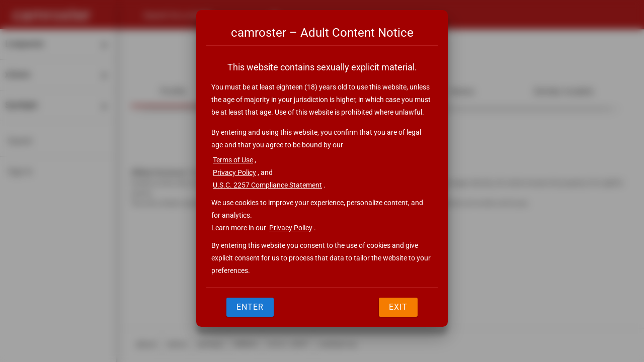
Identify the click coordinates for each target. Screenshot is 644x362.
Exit (398, 307)
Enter (250, 307)
